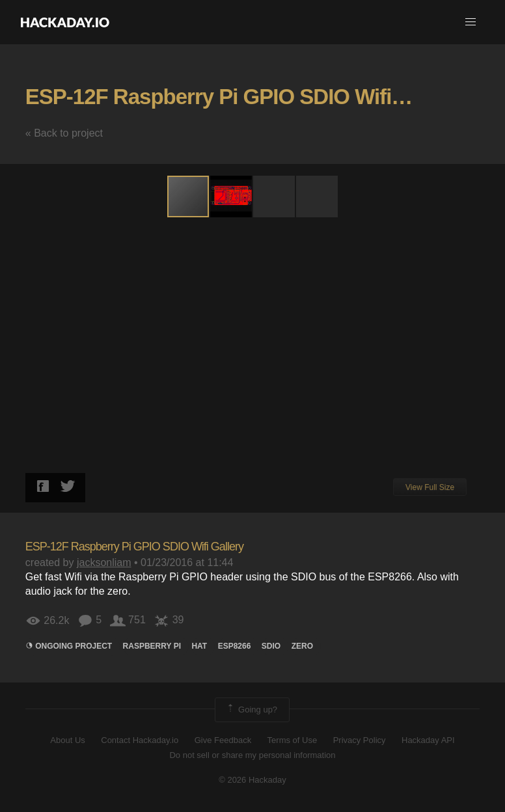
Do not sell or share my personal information (252, 755)
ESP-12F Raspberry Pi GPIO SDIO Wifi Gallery (245, 97)
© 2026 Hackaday (252, 780)
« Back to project (64, 133)
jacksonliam (104, 562)
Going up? (251, 710)
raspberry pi (152, 646)
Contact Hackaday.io (140, 740)
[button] (471, 22)
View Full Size (430, 487)
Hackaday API (428, 740)
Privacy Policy (360, 740)
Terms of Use (293, 740)
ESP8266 (235, 646)
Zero (302, 646)
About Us (67, 740)
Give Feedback (223, 740)
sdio (271, 646)
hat (199, 646)
